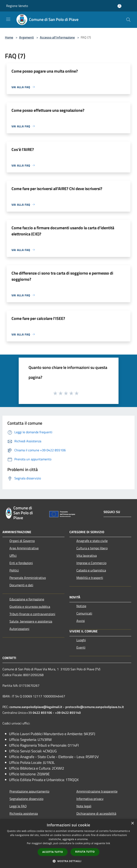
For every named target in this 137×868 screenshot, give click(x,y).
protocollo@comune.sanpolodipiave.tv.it (95, 707)
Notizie (81, 606)
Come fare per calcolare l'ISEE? (38, 318)
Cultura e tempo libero (92, 548)
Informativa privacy (90, 799)
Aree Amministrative (24, 548)
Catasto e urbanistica (91, 570)
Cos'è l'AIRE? (23, 149)
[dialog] (68, 843)
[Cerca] (128, 20)
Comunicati (84, 613)
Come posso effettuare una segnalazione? (48, 110)
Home (9, 37)
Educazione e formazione (27, 599)
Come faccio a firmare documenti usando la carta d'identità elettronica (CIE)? (63, 231)
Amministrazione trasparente (97, 791)
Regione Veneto (17, 6)
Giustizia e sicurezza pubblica (30, 607)
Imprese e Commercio (91, 563)
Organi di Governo (22, 541)
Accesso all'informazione (57, 37)
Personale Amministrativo (28, 578)
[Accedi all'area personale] (119, 6)
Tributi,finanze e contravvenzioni (32, 614)
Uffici (13, 555)
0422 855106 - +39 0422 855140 (57, 713)
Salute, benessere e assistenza (31, 621)
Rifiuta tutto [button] (85, 852)
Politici (14, 570)
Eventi (81, 647)
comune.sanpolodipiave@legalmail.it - (37, 707)
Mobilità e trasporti (90, 578)
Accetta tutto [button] (53, 852)
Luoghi (81, 640)
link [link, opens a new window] (108, 843)
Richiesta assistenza (24, 813)
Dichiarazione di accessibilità (96, 813)
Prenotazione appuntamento (29, 791)
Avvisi (81, 621)
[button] (69, 861)
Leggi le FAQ (18, 806)
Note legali (84, 806)
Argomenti (26, 37)
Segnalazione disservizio (26, 799)
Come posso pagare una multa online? (45, 71)
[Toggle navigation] (8, 19)
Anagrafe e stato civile (92, 541)
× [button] (132, 823)
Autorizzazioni (19, 629)
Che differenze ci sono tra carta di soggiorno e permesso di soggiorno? (62, 276)
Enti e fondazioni (21, 563)
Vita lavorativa (87, 555)
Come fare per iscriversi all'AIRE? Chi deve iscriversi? (57, 189)
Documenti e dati (21, 585)
